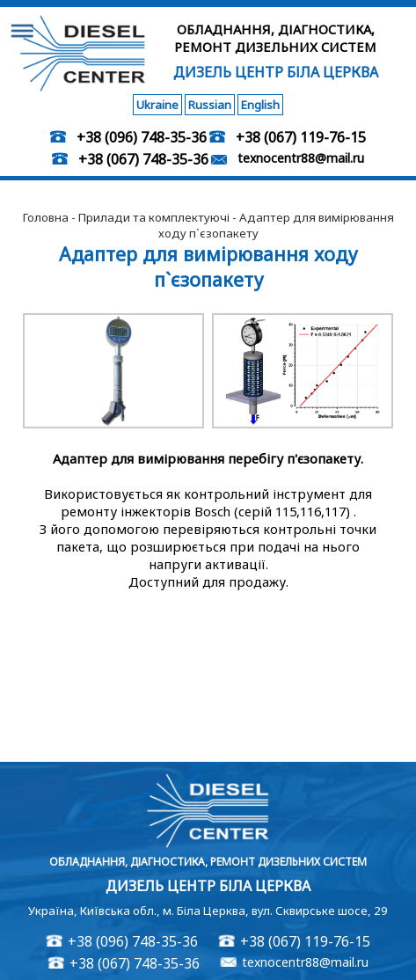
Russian (210, 105)
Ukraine (157, 105)
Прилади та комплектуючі (154, 217)
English (260, 105)
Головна (46, 217)
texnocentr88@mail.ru (301, 158)
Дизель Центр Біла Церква (276, 72)
